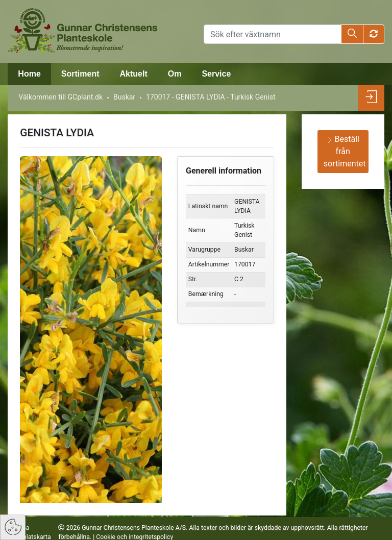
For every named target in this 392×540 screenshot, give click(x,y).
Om (175, 74)
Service (216, 74)
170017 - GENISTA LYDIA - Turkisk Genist (211, 97)
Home (29, 74)
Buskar (124, 97)
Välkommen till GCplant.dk (60, 97)
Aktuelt (133, 74)
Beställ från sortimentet (345, 151)
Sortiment (80, 74)
